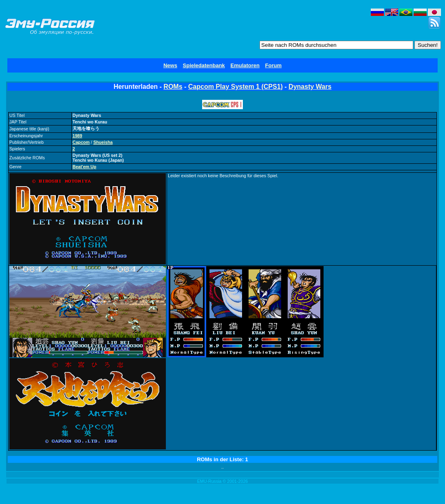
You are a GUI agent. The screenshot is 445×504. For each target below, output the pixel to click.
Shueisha (103, 142)
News (170, 65)
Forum (273, 65)
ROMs (173, 87)
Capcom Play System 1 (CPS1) (236, 87)
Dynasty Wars (310, 87)
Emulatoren (245, 65)
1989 (77, 136)
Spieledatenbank (204, 65)
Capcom (81, 142)
